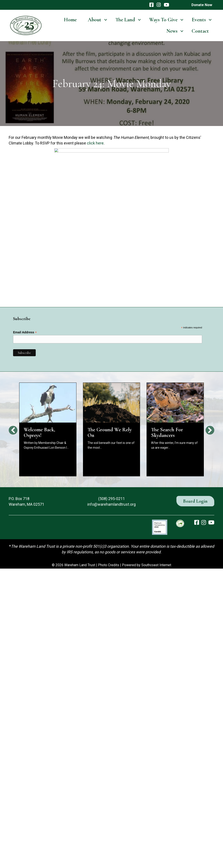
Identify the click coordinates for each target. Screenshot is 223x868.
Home (70, 20)
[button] (106, 20)
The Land (125, 20)
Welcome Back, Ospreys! (39, 432)
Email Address (25, 332)
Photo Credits (109, 565)
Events (199, 20)
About (95, 20)
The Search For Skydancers (167, 432)
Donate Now (202, 5)
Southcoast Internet (156, 565)
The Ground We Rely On (110, 432)
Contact (200, 31)
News (172, 31)
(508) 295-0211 (111, 499)
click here (95, 143)
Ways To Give (163, 20)
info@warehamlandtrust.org (111, 504)
